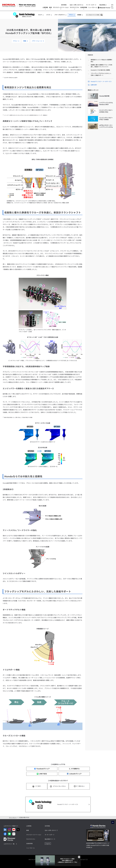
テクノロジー (13, 817)
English (48, 844)
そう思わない (80, 786)
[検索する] (113, 7)
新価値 (79, 15)
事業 (51, 7)
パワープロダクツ (60, 15)
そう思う (38, 786)
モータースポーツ (91, 3)
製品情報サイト (49, 839)
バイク (48, 15)
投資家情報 (84, 7)
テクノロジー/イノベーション (61, 7)
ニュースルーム (93, 7)
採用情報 (64, 3)
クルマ (40, 15)
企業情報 (46, 7)
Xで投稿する (74, 769)
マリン (71, 15)
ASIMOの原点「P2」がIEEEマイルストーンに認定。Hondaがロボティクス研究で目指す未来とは (98, 845)
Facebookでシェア (42, 769)
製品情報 (103, 3)
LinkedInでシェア (74, 774)
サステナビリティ (75, 7)
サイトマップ (32, 860)
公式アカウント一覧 (9, 844)
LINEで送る (42, 774)
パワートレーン (37, 41)
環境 (25, 41)
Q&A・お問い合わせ (76, 3)
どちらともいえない (59, 786)
